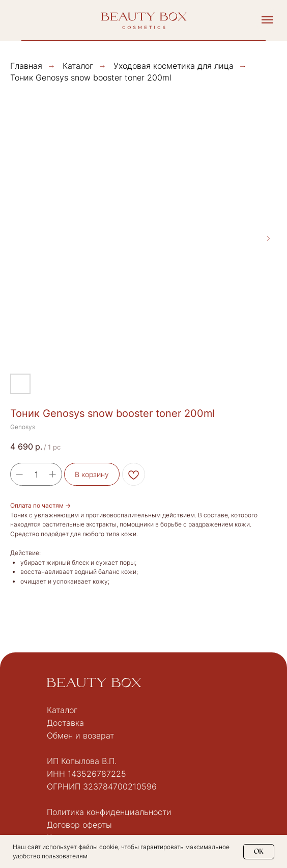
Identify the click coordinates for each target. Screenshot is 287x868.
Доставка (65, 723)
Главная (26, 66)
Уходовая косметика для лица (174, 66)
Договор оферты (79, 825)
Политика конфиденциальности (109, 812)
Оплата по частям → (40, 505)
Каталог (78, 66)
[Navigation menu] (267, 20)
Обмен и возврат (80, 735)
